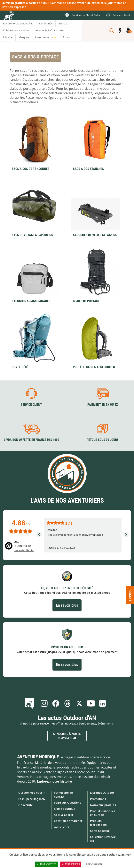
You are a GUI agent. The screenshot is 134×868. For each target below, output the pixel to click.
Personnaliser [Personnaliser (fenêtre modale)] (94, 864)
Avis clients (62, 827)
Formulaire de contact (63, 794)
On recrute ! (26, 805)
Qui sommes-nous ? (31, 793)
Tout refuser (71, 864)
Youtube (91, 703)
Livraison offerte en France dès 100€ (32, 440)
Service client (31, 405)
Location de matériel (68, 821)
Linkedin (103, 703)
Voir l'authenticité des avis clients (24, 546)
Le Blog (30, 703)
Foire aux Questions (68, 802)
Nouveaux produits (103, 805)
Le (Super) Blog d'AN (32, 799)
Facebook (56, 703)
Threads (67, 703)
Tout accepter (47, 864)
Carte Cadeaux (100, 831)
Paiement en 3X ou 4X (103, 405)
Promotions (98, 799)
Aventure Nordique (38, 757)
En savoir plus (67, 605)
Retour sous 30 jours (103, 440)
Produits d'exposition (98, 823)
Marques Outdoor (102, 793)
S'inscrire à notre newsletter (67, 736)
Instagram (44, 703)
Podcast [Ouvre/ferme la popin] (130, 595)
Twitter (79, 703)
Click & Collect (64, 815)
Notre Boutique (65, 808)
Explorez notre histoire (54, 781)
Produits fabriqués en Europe (103, 813)
